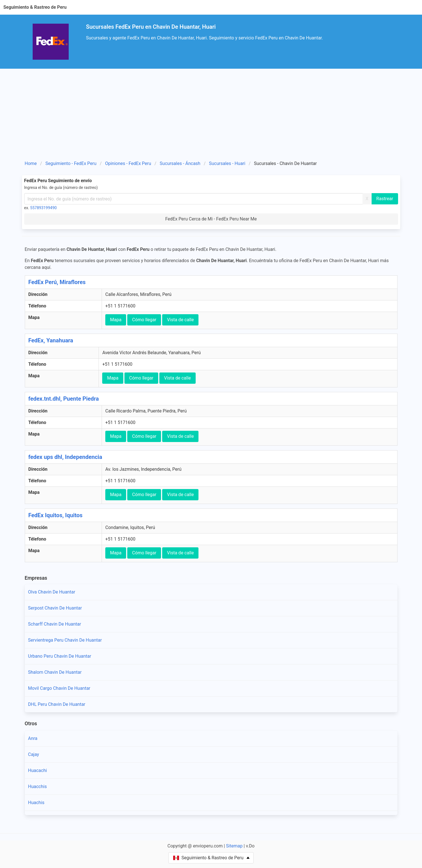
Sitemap (234, 846)
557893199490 (43, 208)
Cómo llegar (144, 320)
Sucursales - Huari (227, 163)
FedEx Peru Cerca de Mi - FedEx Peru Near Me (211, 219)
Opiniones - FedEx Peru (128, 163)
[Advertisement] (211, 111)
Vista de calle (180, 320)
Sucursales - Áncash (180, 163)
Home (31, 163)
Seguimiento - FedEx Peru (71, 163)
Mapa (116, 320)
